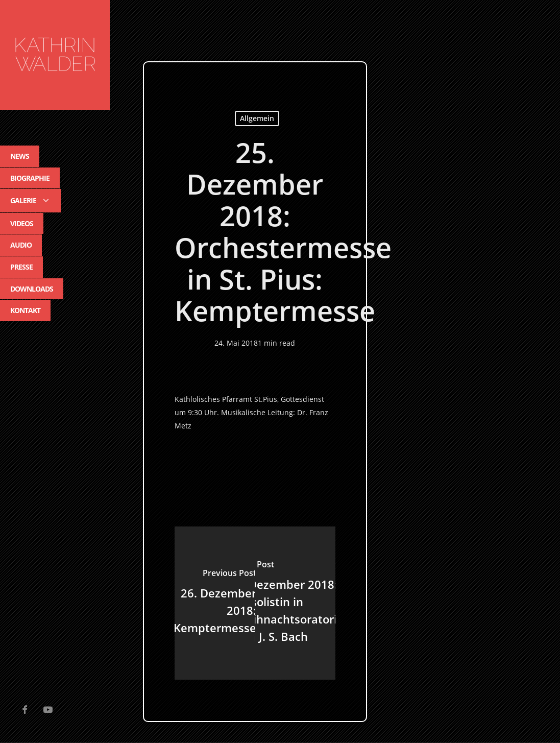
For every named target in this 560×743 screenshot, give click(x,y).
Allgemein (257, 118)
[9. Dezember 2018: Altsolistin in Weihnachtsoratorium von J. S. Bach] (295, 603)
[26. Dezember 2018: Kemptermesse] (215, 603)
